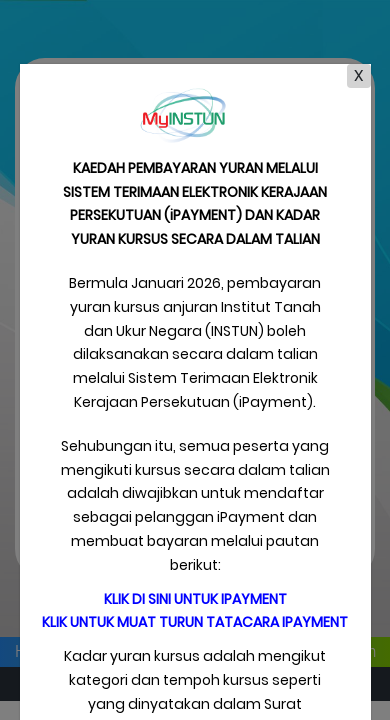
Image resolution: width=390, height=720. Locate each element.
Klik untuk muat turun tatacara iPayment (195, 622)
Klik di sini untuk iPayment (195, 599)
